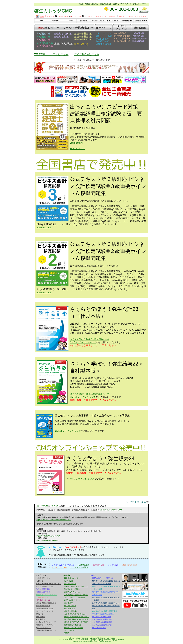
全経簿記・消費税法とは (102, 617)
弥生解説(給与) (102, 41)
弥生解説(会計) (102, 39)
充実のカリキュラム (72, 592)
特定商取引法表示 (125, 16)
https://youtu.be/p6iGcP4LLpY (48, 540)
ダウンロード (109, 16)
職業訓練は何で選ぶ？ (73, 625)
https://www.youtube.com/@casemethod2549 (54, 520)
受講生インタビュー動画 (74, 628)
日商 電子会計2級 (104, 44)
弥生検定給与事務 (43, 592)
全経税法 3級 (138, 36)
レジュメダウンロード (45, 611)
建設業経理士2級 (83, 37)
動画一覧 (40, 614)
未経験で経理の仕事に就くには (76, 586)
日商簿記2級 (84, 565)
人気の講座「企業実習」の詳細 (76, 595)
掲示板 (97, 16)
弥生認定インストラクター (47, 595)
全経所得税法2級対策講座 (102, 622)
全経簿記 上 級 (61, 37)
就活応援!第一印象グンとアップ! (77, 617)
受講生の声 (68, 603)
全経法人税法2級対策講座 (102, 625)
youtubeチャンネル (44, 628)
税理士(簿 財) (81, 44)
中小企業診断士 (121, 33)
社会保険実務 (138, 41)
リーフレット (69, 630)
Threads (87, 16)
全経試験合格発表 (99, 628)
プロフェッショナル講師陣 (74, 597)
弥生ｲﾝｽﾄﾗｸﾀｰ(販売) (104, 36)
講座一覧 (49, 16)
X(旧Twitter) (61, 16)
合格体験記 (41, 617)
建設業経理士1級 (83, 34)
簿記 (93, 575)
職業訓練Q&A (69, 609)
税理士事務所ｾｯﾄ (140, 38)
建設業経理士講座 (43, 606)
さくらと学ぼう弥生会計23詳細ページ (89, 339)
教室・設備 (68, 581)
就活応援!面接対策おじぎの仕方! (77, 619)
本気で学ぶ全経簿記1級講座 (103, 614)
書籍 (40, 17)
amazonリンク (77, 148)
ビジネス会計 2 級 (122, 38)
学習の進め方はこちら (86, 54)
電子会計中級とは (43, 600)
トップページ (41, 575)
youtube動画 (76, 143)
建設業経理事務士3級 (83, 39)
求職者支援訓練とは (72, 611)
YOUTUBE (75, 16)
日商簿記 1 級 (43, 34)
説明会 (67, 633)
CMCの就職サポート (72, 600)
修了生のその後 (70, 606)
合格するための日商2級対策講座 (105, 611)
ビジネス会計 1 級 (122, 41)
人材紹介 (40, 581)
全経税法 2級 (138, 33)
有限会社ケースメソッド (46, 625)
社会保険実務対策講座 (45, 609)
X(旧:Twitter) (41, 506)
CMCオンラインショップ (83, 342)
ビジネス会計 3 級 (122, 36)
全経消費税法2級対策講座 (46, 603)
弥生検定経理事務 (43, 589)
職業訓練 (67, 575)
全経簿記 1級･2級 (63, 34)
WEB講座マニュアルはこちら (51, 54)
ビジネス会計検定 (43, 597)
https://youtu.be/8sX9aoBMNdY (48, 536)
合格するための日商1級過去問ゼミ (105, 603)
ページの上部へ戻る (136, 502)
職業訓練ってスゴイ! (72, 578)
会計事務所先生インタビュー (75, 614)
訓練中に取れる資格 (72, 589)
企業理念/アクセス (43, 578)
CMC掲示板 (41, 619)
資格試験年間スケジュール (47, 630)
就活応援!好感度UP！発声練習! (76, 622)
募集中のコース (70, 584)
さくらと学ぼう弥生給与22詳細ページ (89, 394)
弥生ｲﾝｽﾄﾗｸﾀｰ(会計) (104, 33)
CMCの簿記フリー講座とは (103, 578)
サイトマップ (141, 16)
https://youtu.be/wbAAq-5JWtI (111, 510)
